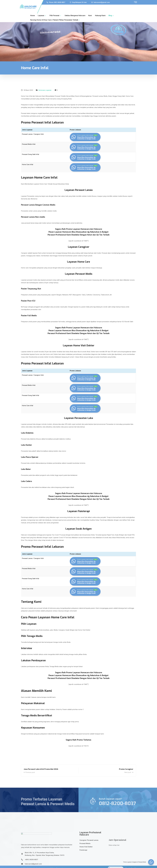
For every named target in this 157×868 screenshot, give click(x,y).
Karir (90, 16)
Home (33, 16)
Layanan (42, 16)
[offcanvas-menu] (135, 2)
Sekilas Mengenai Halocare (75, 16)
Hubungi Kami (100, 16)
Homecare (42, 90)
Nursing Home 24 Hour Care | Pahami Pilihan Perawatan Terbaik (55, 20)
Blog (111, 16)
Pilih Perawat (56, 16)
